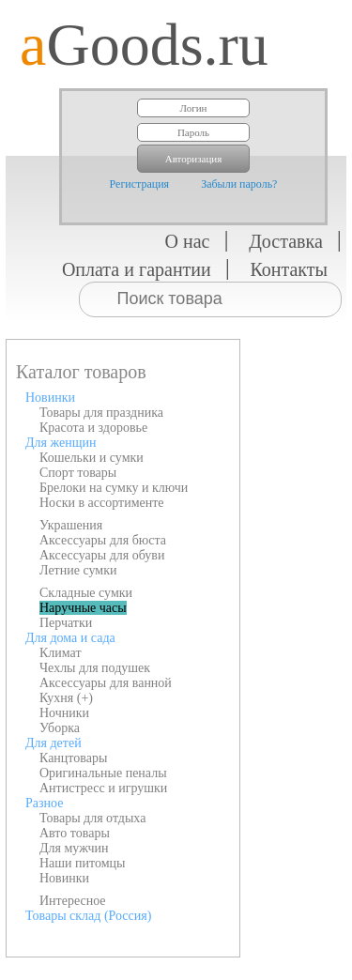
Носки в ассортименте (102, 503)
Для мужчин (74, 848)
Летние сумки (78, 570)
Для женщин (61, 443)
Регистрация (140, 184)
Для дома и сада (70, 638)
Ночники (64, 713)
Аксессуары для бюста (103, 540)
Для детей (54, 743)
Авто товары (75, 833)
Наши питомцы (83, 863)
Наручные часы (83, 608)
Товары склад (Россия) (88, 916)
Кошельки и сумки (92, 458)
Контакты (289, 269)
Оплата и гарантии (137, 269)
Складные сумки (86, 593)
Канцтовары (73, 758)
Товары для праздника (101, 413)
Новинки (50, 398)
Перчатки (66, 623)
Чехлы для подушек (95, 668)
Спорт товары (78, 473)
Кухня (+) (66, 698)
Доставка (286, 241)
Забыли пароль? (239, 184)
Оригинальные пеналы (103, 773)
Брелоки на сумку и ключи (114, 488)
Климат (61, 653)
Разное (44, 803)
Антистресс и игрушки (103, 788)
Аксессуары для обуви (102, 555)
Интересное (73, 901)
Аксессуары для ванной (106, 683)
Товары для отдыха (92, 818)
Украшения (71, 525)
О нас (188, 241)
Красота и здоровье (93, 428)
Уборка (60, 728)
